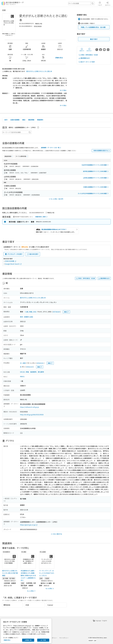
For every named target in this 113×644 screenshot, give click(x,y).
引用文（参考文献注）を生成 (88, 55)
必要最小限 (28, 640)
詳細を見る (59, 58)
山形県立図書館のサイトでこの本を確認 (96, 178)
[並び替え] (9, 156)
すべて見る (63, 90)
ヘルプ (100, 3)
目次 (6, 120)
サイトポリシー (64, 638)
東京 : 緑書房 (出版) (27, 317)
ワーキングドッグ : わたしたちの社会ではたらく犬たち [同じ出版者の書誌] (47, 573)
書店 (24, 120)
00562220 (30, 367)
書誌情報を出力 (84, 58)
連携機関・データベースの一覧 (51, 148)
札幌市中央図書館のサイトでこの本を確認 (95, 165)
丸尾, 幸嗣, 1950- (31, 312)
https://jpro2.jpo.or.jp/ (29, 525)
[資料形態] (21, 156)
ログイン (108, 3)
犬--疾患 (23, 363)
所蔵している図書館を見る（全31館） (94, 27)
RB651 (22, 376)
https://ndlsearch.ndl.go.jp (29, 407)
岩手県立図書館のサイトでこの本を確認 (96, 171)
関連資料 (40, 120)
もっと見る (32, 591)
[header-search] (81, 3)
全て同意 (43, 640)
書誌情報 (31, 120)
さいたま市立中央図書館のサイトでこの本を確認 (93, 193)
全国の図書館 (15, 120)
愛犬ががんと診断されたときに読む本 (39, 71)
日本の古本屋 (11, 261)
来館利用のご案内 (42, 217)
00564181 (40, 363)
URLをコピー (89, 50)
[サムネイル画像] (10, 561)
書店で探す (94, 39)
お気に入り (82, 50)
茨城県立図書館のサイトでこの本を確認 (96, 187)
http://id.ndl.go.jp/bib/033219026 (32, 415)
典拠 (66, 312)
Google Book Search (13, 264)
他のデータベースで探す (87, 62)
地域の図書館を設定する (102, 151)
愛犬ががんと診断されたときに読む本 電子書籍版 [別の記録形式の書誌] (10, 573)
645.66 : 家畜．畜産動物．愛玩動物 (32, 372)
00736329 (56, 312)
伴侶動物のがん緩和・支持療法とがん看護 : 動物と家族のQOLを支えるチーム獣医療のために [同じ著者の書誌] (28, 575)
